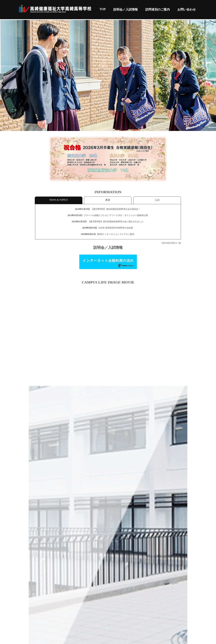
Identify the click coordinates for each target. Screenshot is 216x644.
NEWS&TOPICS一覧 (171, 243)
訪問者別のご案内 (158, 9)
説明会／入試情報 (126, 9)
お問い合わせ (187, 9)
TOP (103, 9)
